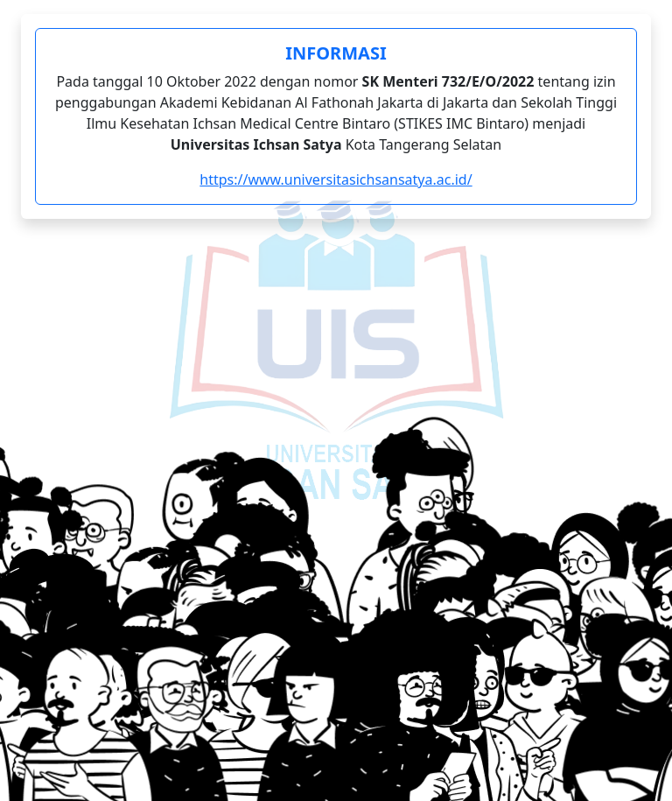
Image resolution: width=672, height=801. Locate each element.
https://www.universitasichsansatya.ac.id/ (336, 179)
